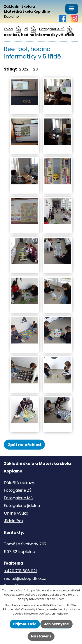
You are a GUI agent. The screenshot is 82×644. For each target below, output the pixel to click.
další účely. (57, 599)
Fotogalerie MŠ (18, 498)
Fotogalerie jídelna (22, 506)
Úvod (9, 29)
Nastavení (41, 636)
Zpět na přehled (24, 445)
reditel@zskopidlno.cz (25, 578)
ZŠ (26, 29)
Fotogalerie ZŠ (52, 29)
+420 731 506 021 (20, 571)
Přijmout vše (25, 624)
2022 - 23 (28, 69)
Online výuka (16, 513)
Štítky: (10, 69)
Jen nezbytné (56, 624)
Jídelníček (14, 521)
